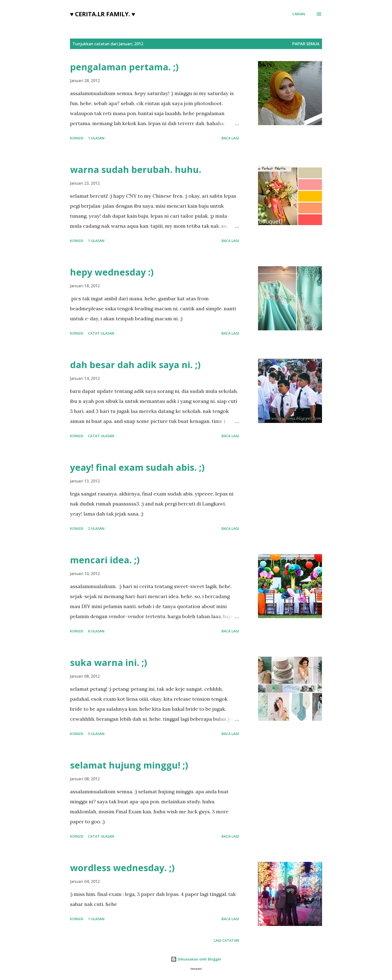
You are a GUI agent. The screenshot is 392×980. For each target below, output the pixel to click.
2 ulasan (96, 528)
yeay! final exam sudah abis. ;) (137, 467)
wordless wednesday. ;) (122, 868)
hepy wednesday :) (112, 272)
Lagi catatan (226, 940)
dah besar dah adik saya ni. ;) (135, 365)
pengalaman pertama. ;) (124, 67)
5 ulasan (96, 734)
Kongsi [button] (77, 138)
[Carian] (299, 14)
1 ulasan (96, 138)
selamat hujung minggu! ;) (129, 765)
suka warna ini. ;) (108, 663)
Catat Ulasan (101, 333)
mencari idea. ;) (105, 560)
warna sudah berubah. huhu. (136, 170)
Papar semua (306, 44)
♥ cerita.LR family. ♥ (103, 14)
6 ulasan (96, 631)
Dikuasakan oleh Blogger (196, 959)
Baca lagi (230, 138)
